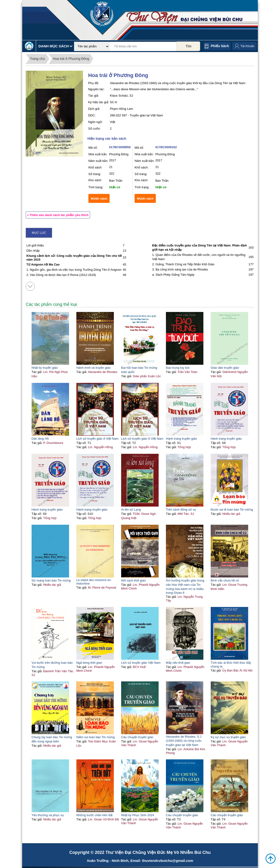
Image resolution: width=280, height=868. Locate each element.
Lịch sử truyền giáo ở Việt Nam (97, 439)
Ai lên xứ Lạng (131, 510)
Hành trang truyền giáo (181, 439)
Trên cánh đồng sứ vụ (181, 510)
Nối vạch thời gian (134, 580)
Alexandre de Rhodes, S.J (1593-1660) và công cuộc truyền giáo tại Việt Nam (184, 741)
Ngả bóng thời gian (89, 663)
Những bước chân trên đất (95, 815)
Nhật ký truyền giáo (45, 368)
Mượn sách (99, 199)
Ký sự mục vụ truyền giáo (228, 737)
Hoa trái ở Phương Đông (71, 59)
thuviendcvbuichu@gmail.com (167, 861)
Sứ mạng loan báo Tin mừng (51, 580)
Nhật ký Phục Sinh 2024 (138, 815)
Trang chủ (37, 59)
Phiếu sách (220, 46)
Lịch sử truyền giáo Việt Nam (141, 663)
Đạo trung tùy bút (178, 368)
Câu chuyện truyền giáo (137, 737)
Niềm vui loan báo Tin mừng (96, 737)
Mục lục (39, 233)
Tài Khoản (247, 46)
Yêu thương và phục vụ (48, 815)
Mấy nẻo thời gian (178, 663)
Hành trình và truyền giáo (94, 368)
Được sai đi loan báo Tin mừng (232, 510)
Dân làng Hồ (40, 439)
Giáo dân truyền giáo (225, 368)
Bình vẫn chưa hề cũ (225, 580)
